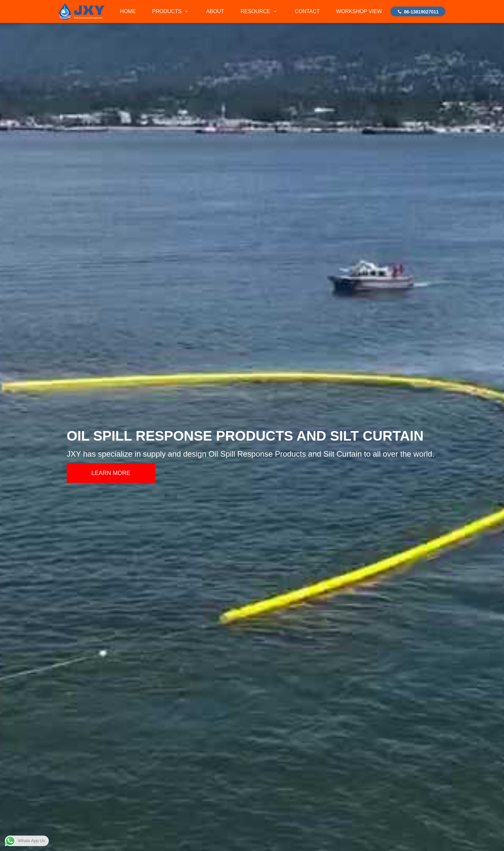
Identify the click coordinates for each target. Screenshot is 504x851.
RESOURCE (260, 11)
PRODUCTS (171, 11)
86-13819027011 (418, 12)
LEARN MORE (111, 473)
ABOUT (215, 11)
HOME (128, 11)
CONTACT (307, 11)
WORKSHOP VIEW (359, 11)
